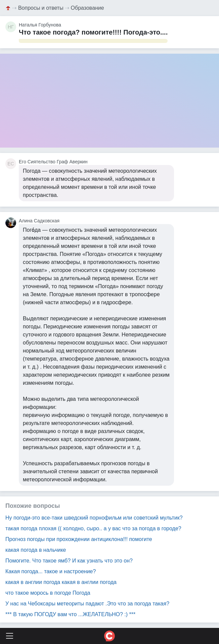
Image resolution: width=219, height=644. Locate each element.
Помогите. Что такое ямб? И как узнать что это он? (69, 561)
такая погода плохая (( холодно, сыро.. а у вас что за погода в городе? (93, 528)
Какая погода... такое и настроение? (51, 571)
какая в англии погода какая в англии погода (61, 582)
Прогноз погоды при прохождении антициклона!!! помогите (79, 539)
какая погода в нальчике (36, 550)
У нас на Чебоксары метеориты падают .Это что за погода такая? (87, 604)
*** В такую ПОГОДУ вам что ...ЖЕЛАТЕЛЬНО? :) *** (70, 614)
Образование (87, 8)
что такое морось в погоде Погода (48, 593)
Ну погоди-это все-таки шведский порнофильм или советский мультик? (94, 518)
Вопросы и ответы (41, 8)
